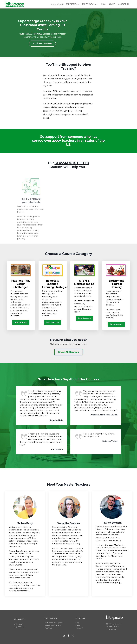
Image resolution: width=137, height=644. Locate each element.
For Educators (89, 4)
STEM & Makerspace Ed (84, 282)
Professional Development (54, 623)
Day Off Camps (20, 627)
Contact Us (124, 4)
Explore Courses (42, 43)
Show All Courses (69, 352)
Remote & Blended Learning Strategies (55, 284)
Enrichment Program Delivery (116, 284)
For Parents (72, 4)
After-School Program (53, 625)
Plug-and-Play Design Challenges (21, 284)
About (112, 4)
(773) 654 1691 (111, 629)
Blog (103, 4)
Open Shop (18, 624)
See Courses (21, 322)
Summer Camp (57, 4)
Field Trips (48, 628)
